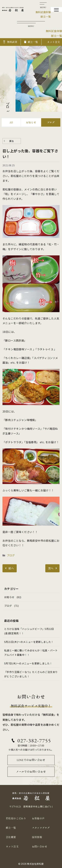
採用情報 (37, 837)
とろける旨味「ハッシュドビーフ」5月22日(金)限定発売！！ (29, 631)
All (11, 122)
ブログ (51, 122)
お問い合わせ (40, 847)
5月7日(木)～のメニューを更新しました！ (28, 663)
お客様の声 (38, 818)
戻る (12, 141)
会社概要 (11, 837)
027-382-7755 (34, 741)
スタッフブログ (41, 828)
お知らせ (31, 122)
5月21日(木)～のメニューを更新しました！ (29, 642)
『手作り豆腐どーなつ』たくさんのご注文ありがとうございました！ (31, 674)
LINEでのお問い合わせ (31, 760)
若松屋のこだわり (16, 818)
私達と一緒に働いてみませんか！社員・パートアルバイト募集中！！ (31, 653)
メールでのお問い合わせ (31, 772)
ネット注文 (12, 847)
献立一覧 (11, 828)
